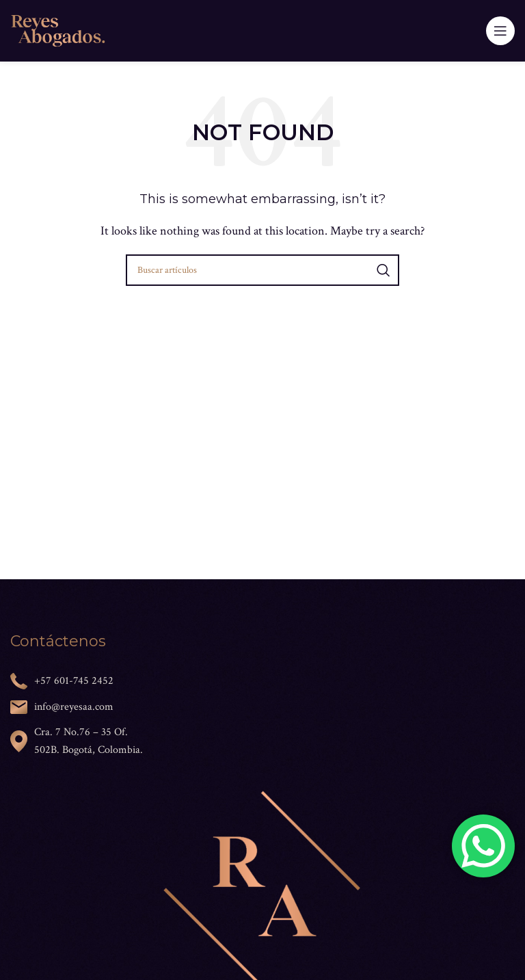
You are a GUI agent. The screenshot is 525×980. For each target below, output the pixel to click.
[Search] (262, 270)
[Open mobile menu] (500, 31)
